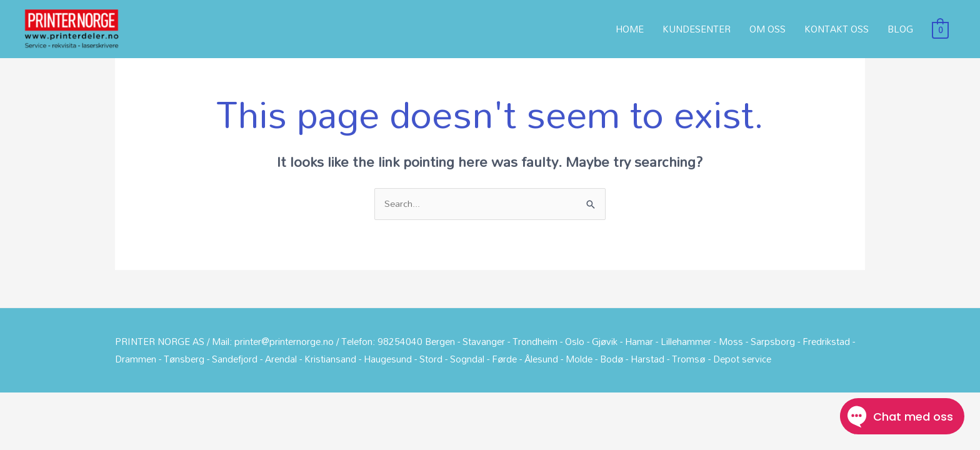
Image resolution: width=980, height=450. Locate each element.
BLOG (900, 32)
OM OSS (767, 32)
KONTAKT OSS (837, 32)
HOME (630, 32)
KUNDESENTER (697, 32)
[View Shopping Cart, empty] (940, 32)
